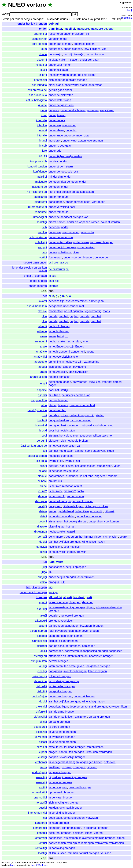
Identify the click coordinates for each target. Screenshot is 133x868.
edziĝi (43, 552)
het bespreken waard (62, 532)
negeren (54, 110)
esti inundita (39, 85)
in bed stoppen (58, 787)
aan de (53, 316)
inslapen (73, 60)
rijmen (90, 607)
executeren (56, 747)
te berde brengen (59, 727)
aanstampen (56, 202)
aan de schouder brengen (65, 646)
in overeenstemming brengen (67, 607)
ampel (53, 511)
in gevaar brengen (60, 772)
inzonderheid (77, 352)
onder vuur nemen (60, 65)
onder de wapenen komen (83, 222)
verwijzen (92, 818)
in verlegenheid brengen (64, 762)
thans (106, 311)
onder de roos (57, 172)
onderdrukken (86, 247)
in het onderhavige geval (64, 471)
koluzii (43, 156)
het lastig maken (85, 466)
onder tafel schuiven (73, 110)
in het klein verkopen (89, 516)
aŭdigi (43, 666)
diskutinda (40, 532)
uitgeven (92, 767)
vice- (76, 252)
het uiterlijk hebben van (76, 395)
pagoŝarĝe (40, 197)
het (45, 296)
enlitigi (43, 787)
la (70, 296)
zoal (87, 135)
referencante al (37, 207)
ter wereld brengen (72, 616)
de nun (43, 496)
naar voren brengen (101, 656)
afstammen (56, 521)
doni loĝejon (39, 44)
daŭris (64, 19)
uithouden (92, 752)
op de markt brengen (62, 792)
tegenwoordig (93, 311)
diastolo (42, 527)
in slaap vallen (58, 60)
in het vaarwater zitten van (65, 446)
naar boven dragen (87, 631)
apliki (44, 651)
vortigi (43, 257)
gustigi (43, 808)
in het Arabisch (58, 372)
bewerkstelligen (58, 707)
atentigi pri (40, 656)
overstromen (95, 141)
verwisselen (117, 843)
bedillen (53, 466)
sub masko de (38, 237)
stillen (52, 853)
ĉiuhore (42, 481)
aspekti (42, 395)
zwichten (108, 436)
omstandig (97, 511)
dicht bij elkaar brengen (63, 641)
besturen (54, 833)
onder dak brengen (60, 44)
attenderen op (57, 656)
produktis (100, 19)
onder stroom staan (61, 167)
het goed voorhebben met (97, 425)
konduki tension (37, 167)
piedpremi (41, 202)
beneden (54, 182)
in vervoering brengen (62, 732)
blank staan (56, 85)
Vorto (5, 14)
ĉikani (43, 466)
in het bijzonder (58, 352)
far (29, 865)
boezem (63, 405)
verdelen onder (58, 39)
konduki (79, 597)
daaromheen (57, 476)
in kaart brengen (59, 823)
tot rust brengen (89, 853)
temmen (73, 853)
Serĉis (5, 19)
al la (51, 296)
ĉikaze (43, 471)
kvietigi (43, 853)
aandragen (72, 626)
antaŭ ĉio (41, 352)
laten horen (56, 666)
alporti (68, 597)
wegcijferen (107, 110)
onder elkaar (56, 130)
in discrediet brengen (62, 686)
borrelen (54, 415)
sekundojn (83, 19)
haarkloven (67, 466)
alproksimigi (39, 641)
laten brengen (57, 636)
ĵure (44, 151)
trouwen (81, 552)
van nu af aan (75, 496)
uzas (26, 863)
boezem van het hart (82, 405)
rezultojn (117, 19)
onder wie (55, 125)
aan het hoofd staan (61, 451)
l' (66, 296)
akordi (43, 301)
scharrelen (74, 341)
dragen (53, 752)
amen (43, 336)
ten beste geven (74, 666)
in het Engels (57, 347)
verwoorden (102, 257)
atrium (53, 405)
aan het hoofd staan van (90, 451)
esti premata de (37, 90)
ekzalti (43, 742)
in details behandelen (62, 516)
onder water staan (76, 85)
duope (43, 54)
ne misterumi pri (37, 192)
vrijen (86, 341)
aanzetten (81, 717)
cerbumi (42, 441)
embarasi (41, 762)
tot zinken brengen (102, 242)
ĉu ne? (43, 491)
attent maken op (78, 656)
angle (43, 347)
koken (64, 415)
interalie (42, 135)
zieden (100, 415)
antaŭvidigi (40, 357)
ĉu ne (43, 486)
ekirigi (43, 722)
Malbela (5, 865)
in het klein (82, 511)
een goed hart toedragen (64, 425)
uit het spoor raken (96, 506)
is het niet (55, 486)
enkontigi (41, 777)
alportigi (42, 636)
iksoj (129, 10)
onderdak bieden (84, 44)
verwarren (101, 843)
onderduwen (81, 242)
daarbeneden (69, 182)
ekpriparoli (40, 727)
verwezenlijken (118, 707)
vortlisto (19, 863)
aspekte (42, 390)
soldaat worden (110, 222)
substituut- (65, 252)
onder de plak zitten (61, 95)
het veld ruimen (69, 436)
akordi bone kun (37, 306)
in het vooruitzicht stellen (64, 357)
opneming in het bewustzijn (66, 362)
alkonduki (55, 597)
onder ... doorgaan (60, 146)
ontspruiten (96, 521)
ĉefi (45, 451)
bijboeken (55, 777)
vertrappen (99, 202)
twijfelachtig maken (93, 542)
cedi (44, 436)
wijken (97, 436)
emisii (43, 767)
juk (45, 562)
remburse (41, 212)
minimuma (126, 18)
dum (52, 29)
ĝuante (43, 105)
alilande (42, 331)
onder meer (75, 135)
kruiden (53, 808)
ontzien (114, 537)
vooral (90, 352)
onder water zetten (74, 141)
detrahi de (41, 681)
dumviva (42, 547)
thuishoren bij (80, 34)
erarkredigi (40, 798)
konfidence (40, 172)
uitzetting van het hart (62, 527)
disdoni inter (39, 39)
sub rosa (73, 172)
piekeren (54, 441)
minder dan (56, 177)
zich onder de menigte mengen (68, 80)
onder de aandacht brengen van (69, 217)
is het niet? (55, 491)
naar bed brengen (80, 787)
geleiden (78, 833)
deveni (43, 521)
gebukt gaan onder (60, 90)
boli (45, 415)
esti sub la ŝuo (38, 95)
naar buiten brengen (71, 752)
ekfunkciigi (40, 717)
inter (59, 29)
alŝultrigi (42, 646)
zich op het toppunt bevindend (67, 367)
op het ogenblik (74, 311)
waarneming (92, 362)
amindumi (41, 341)
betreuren (72, 537)
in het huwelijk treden (62, 552)
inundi (43, 141)
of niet (78, 486)
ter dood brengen (75, 747)
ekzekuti (42, 747)
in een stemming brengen (64, 602)
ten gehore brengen (98, 666)
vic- (45, 252)
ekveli (43, 70)
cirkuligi (42, 671)
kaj (91, 19)
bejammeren (56, 537)
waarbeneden (71, 232)
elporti (43, 752)
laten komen (75, 636)
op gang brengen (99, 717)
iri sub (43, 146)
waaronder (69, 125)
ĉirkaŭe (42, 476)
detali (43, 516)
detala (43, 511)
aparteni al (40, 34)
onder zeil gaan (89, 60)
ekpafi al (42, 65)
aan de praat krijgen (61, 717)
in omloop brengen (75, 671)
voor (105, 49)
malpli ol (69, 29)
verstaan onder (58, 161)
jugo (52, 562)
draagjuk (54, 582)
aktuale (42, 311)
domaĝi (42, 537)
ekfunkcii (41, 712)
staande (77, 49)
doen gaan (55, 818)
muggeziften (105, 466)
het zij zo (63, 336)
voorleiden (67, 621)
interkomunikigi (37, 813)
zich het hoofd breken (74, 441)
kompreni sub (38, 161)
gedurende (55, 49)
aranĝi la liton (38, 377)
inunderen (55, 141)
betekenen (55, 382)
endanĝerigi (39, 772)
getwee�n (55, 54)
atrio (44, 405)
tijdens (96, 49)
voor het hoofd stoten (62, 431)
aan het (63, 316)
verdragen (106, 752)
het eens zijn (57, 301)
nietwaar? (70, 491)
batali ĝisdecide (37, 410)
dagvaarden (80, 382)
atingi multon (39, 400)
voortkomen (112, 521)
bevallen (54, 616)
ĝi (57, 296)
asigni (43, 383)
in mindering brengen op (64, 681)
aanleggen (89, 646)
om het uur (55, 481)
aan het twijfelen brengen (64, 542)
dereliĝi (42, 506)
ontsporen (55, 506)
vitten (117, 466)
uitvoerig (110, 511)
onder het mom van (61, 237)
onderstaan (95, 85)
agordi (43, 602)
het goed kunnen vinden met (66, 306)
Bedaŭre (7, 863)
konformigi (40, 838)
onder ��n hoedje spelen (65, 156)
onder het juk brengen (32, 24)
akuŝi (44, 616)
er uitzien (54, 395)
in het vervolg (57, 496)
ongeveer (101, 476)
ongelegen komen (91, 762)
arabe (43, 372)
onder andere (57, 120)
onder (43, 29)
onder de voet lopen (78, 202)
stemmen (88, 602)
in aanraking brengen (62, 848)
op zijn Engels (75, 347)
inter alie (42, 120)
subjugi (54, 24)
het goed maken (59, 420)
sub (111, 29)
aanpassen (56, 838)
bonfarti (42, 420)
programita (21, 865)
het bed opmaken (60, 377)
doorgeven (55, 671)
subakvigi (41, 242)
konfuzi (42, 843)
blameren (55, 828)
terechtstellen (95, 747)
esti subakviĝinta (36, 100)
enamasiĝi (40, 80)
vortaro (36, 5)
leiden (110, 451)
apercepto (41, 362)
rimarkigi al (40, 217)
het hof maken (58, 341)
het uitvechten (57, 410)
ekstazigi (41, 732)
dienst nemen (57, 222)
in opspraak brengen (96, 828)
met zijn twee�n (74, 54)
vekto (60, 562)
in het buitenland (59, 331)
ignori (43, 110)
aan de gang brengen (62, 712)
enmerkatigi (40, 792)
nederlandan (49, 863)
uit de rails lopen (73, 506)
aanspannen (56, 567)
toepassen (116, 651)
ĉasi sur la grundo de (34, 446)
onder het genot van (61, 105)
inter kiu (42, 125)
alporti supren (38, 631)
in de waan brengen (61, 798)
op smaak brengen (71, 808)
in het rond (87, 476)
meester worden (59, 75)
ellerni (43, 75)
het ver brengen (58, 400)
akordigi (42, 609)
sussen (62, 853)
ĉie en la (42, 461)
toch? (81, 491)
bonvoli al (41, 425)
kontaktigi (41, 848)
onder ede (55, 151)
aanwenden (56, 651)
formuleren (55, 257)
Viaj (121, 3)
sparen (124, 537)
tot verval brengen (60, 676)
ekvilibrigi (41, 737)
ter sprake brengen (60, 691)
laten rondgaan (97, 671)
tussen (61, 115)
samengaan (96, 301)
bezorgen (86, 626)
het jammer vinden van (93, 537)
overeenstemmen (77, 301)
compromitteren (72, 828)
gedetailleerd (66, 511)
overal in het (72, 461)
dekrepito (41, 501)
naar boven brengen (61, 631)
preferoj (127, 3)
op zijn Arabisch (78, 372)
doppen (53, 757)
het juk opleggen (76, 567)
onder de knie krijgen (83, 75)
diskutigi (42, 691)
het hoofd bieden (59, 326)
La (47, 19)
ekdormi (42, 60)
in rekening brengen (75, 777)
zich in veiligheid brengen (64, 803)
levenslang (55, 547)
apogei (43, 367)
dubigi (43, 542)
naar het (96, 316)
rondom (113, 476)
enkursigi (41, 782)
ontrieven (110, 762)
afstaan (53, 436)
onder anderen (58, 135)
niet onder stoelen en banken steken (71, 192)
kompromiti (40, 828)
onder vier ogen (96, 54)
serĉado (54, 19)
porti (89, 597)
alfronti (43, 326)
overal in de (56, 461)
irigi (45, 818)
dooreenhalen (57, 843)
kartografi (41, 823)
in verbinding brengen (62, 813)
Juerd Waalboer (39, 865)
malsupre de (99, 29)
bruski (43, 431)
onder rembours (59, 197)
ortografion (61, 863)
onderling (71, 130)
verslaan (106, 853)
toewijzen (95, 382)
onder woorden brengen (78, 257)
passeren (93, 110)
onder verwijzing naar (62, 207)
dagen (67, 382)
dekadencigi (39, 676)
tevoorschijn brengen (73, 757)
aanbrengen (56, 626)
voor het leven (73, 547)
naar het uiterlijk (59, 390)
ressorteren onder (60, 34)
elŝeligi (43, 757)
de (71, 316)
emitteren (55, 767)
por (12, 19)
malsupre (83, 29)
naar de (84, 316)
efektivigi (41, 707)
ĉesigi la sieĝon (37, 456)
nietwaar (67, 486)
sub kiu (42, 232)
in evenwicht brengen (62, 737)
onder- (53, 252)
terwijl (87, 49)
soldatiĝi (42, 222)
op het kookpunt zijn (82, 415)
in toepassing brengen (94, 651)
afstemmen (71, 838)
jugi (45, 567)
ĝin (62, 296)
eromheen (72, 476)
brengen (41, 597)
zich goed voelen (81, 420)
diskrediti (41, 686)
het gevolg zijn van (76, 521)
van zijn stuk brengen (81, 843)
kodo (13, 865)
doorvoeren (72, 651)
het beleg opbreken (61, 456)
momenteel (56, 311)
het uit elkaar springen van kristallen (71, 501)
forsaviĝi (42, 803)
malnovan (36, 863)
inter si (43, 130)
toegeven (86, 436)
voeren (98, 833)
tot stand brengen (96, 707)
